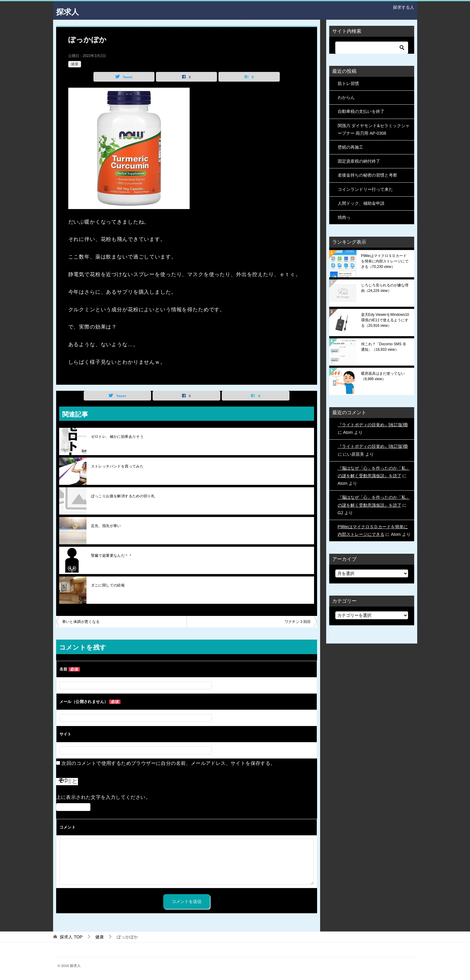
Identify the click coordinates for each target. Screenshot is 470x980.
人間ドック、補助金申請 (361, 203)
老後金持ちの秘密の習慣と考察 (367, 175)
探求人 (70, 10)
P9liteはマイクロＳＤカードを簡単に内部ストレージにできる (385, 261)
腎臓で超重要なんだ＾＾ (112, 556)
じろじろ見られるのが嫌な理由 (385, 288)
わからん (346, 97)
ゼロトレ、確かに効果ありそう (117, 437)
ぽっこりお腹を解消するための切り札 (123, 496)
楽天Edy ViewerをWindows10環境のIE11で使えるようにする (385, 320)
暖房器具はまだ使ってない (383, 376)
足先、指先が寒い (106, 526)
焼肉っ (344, 217)
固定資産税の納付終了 (359, 161)
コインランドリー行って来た (365, 189)
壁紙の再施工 (350, 147)
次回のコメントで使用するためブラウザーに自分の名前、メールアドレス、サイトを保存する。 (168, 763)
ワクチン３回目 (298, 622)
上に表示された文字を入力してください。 (103, 797)
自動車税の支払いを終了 (361, 111)
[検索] (372, 48)
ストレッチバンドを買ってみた (117, 466)
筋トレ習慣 (348, 83)
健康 (75, 64)
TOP (71, 937)
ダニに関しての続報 (108, 585)
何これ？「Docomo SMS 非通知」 (384, 347)
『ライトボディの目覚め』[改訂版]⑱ (373, 425)
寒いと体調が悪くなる (81, 622)
